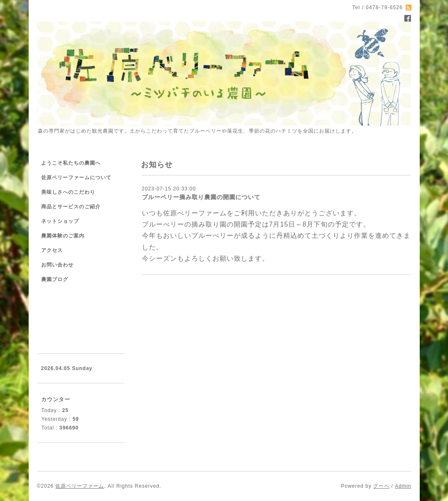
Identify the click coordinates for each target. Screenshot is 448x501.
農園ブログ (55, 279)
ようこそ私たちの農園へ (71, 163)
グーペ (381, 486)
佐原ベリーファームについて (76, 178)
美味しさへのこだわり (68, 192)
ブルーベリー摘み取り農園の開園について (201, 197)
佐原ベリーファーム (80, 486)
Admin (403, 486)
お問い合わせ (57, 265)
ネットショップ (60, 221)
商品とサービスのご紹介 (71, 207)
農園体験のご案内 (63, 236)
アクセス (52, 250)
